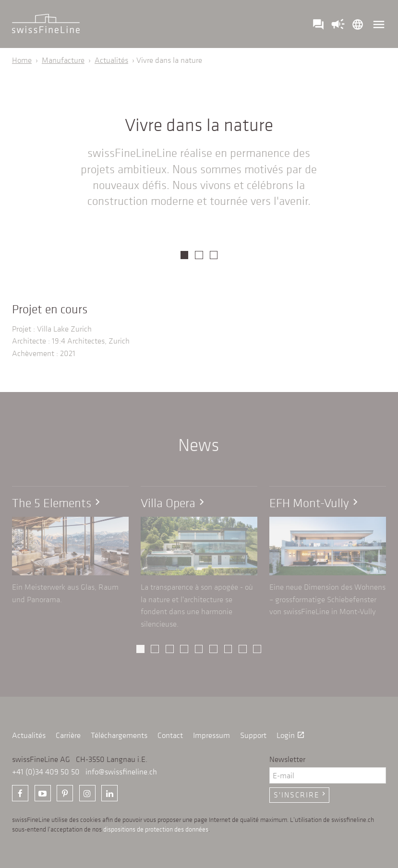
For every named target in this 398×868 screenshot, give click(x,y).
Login (291, 735)
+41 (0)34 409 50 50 (46, 772)
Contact (170, 735)
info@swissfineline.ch (121, 772)
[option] (199, 242)
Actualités (111, 60)
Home (22, 60)
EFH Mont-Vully (315, 503)
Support (253, 735)
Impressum (211, 735)
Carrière (68, 735)
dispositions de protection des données (156, 829)
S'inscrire (301, 795)
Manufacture (63, 60)
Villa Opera (174, 503)
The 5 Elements (58, 503)
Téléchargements (119, 735)
